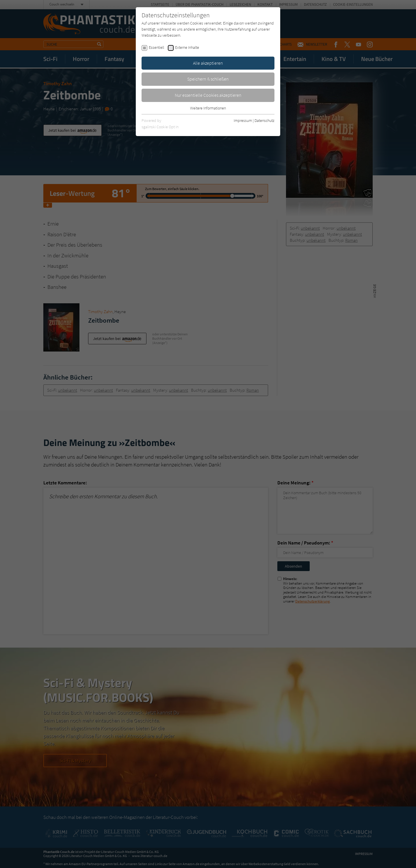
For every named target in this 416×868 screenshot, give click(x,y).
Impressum (243, 120)
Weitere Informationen (208, 108)
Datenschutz (264, 120)
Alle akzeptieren (208, 63)
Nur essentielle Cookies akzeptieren (208, 95)
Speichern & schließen (208, 79)
